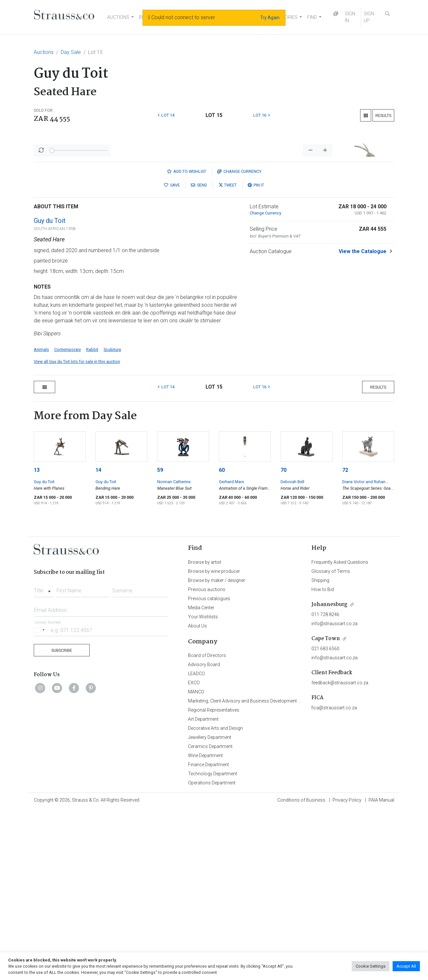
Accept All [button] (406, 966)
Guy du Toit (50, 391)
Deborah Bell (292, 652)
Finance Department (208, 935)
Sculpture (112, 520)
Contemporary (68, 520)
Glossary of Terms (331, 741)
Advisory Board (204, 835)
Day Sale (71, 52)
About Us (197, 796)
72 (345, 640)
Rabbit (92, 520)
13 (37, 640)
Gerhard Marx (231, 652)
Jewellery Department (210, 908)
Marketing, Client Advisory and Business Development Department (255, 871)
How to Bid (323, 760)
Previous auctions (207, 760)
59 (160, 640)
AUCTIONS (118, 17)
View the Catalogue (363, 422)
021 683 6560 (325, 819)
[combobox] (44, 759)
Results (383, 116)
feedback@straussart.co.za (340, 853)
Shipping (320, 751)
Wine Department (205, 926)
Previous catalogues (209, 769)
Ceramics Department (210, 917)
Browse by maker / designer (217, 751)
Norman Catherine (174, 652)
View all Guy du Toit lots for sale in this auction (77, 532)
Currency (239, 342)
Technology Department (213, 944)
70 (283, 640)
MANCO (196, 862)
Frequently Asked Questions (340, 732)
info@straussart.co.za (334, 794)
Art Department (203, 889)
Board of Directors (207, 826)
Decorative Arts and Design (215, 898)
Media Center (201, 778)
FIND (312, 17)
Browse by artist (205, 732)
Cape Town (326, 809)
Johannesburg (329, 775)
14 (98, 640)
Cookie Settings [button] (371, 966)
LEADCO (196, 844)
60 (222, 640)
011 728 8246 (325, 785)
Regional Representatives (214, 880)
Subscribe (62, 821)
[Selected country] (40, 800)
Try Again (270, 18)
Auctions (44, 52)
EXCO (194, 853)
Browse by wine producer (214, 741)
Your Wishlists (203, 787)
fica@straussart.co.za (334, 878)
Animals (41, 520)
